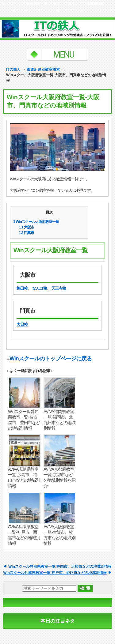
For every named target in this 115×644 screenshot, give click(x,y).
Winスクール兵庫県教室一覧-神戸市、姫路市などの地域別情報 (55, 572)
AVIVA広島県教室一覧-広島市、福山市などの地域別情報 (24, 477)
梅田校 (22, 288)
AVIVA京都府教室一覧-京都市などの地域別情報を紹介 (59, 477)
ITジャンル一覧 (48, 11)
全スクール (21, 11)
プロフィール (76, 11)
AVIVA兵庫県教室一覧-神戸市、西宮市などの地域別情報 (24, 535)
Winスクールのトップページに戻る (51, 359)
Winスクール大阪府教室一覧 (36, 222)
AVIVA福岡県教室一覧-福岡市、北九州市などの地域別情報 (59, 420)
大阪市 (27, 227)
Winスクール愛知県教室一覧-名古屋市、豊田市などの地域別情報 (24, 420)
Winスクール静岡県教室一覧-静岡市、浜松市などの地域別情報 (60, 566)
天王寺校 (59, 288)
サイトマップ (103, 11)
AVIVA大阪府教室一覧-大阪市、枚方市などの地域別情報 (59, 535)
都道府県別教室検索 (43, 70)
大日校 (22, 324)
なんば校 (40, 288)
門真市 (27, 233)
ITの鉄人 (13, 70)
